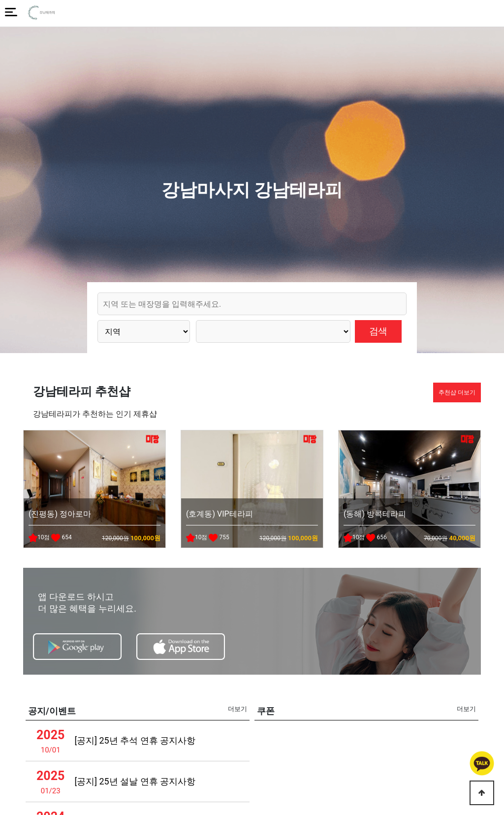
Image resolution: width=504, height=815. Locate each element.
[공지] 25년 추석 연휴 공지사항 (135, 740)
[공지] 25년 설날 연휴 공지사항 (135, 781)
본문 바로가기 (0, 0)
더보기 (237, 709)
